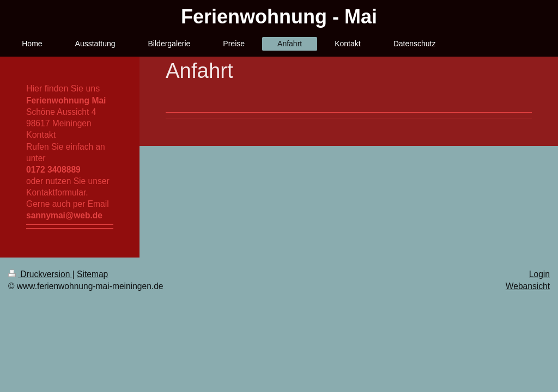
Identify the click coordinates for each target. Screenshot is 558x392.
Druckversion (40, 274)
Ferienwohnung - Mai (279, 17)
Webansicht (528, 286)
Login (539, 274)
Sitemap (92, 274)
